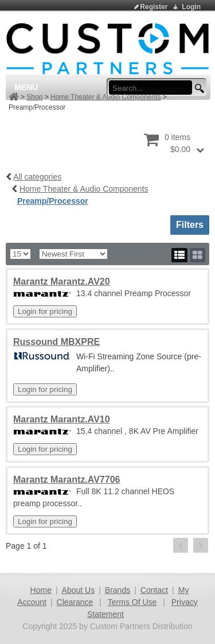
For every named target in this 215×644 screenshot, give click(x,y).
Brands (118, 590)
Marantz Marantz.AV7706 (67, 480)
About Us (79, 590)
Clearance (75, 602)
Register (154, 7)
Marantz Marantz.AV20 (62, 282)
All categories (37, 177)
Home (41, 590)
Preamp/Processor (53, 201)
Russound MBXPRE (56, 342)
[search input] (154, 88)
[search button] (198, 89)
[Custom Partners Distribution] (107, 48)
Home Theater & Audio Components (106, 97)
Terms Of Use (132, 602)
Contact (154, 590)
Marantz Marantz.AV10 (62, 419)
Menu (26, 87)
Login (191, 7)
